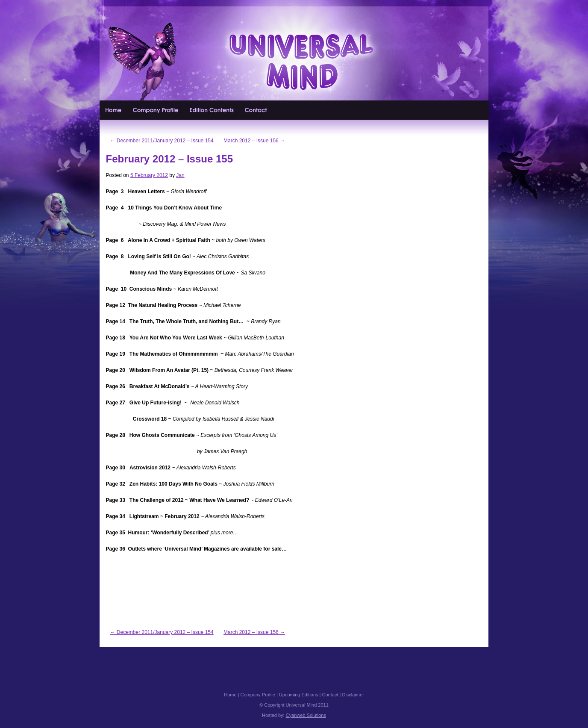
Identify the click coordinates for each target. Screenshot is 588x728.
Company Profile (156, 110)
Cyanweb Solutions (306, 715)
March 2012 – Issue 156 (254, 141)
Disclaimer (353, 695)
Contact (256, 110)
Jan (180, 175)
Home (114, 110)
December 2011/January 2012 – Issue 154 (162, 141)
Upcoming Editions (212, 110)
